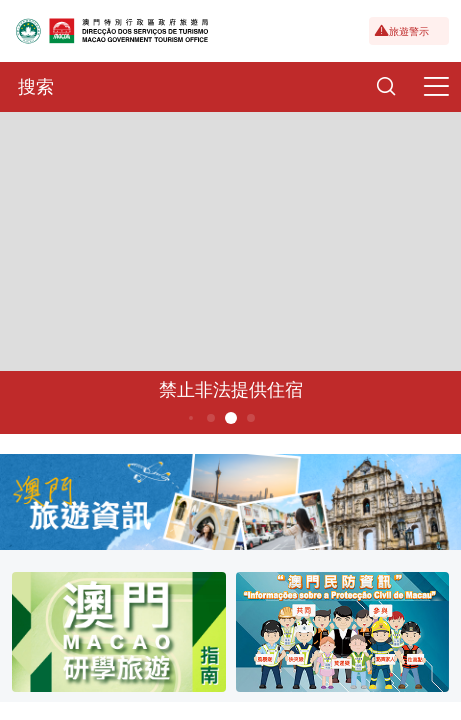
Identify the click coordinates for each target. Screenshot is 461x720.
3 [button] (190, 418)
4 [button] (210, 418)
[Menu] (436, 87)
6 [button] (250, 418)
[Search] (386, 87)
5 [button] (230, 418)
